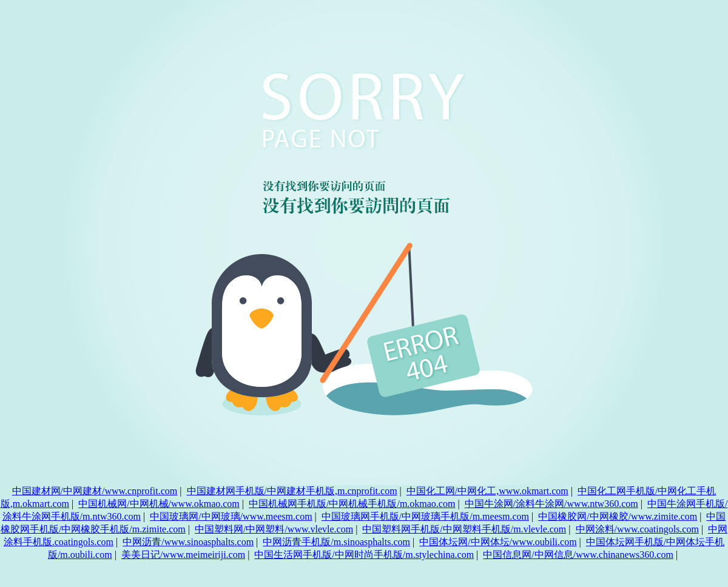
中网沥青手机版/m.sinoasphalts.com (336, 542)
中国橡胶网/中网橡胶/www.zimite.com (618, 516)
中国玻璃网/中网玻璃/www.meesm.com (231, 516)
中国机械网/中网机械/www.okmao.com (159, 504)
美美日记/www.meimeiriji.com (183, 555)
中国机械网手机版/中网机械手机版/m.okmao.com (352, 504)
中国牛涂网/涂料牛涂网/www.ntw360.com (551, 504)
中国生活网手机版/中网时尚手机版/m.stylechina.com (364, 555)
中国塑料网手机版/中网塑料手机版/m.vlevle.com (464, 529)
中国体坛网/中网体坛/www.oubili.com (498, 542)
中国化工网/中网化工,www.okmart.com (487, 491)
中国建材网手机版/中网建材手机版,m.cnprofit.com (292, 491)
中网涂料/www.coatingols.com (637, 529)
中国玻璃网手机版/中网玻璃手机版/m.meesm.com (425, 516)
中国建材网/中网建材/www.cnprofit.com (95, 491)
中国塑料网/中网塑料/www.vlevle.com (274, 529)
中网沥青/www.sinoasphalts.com (188, 542)
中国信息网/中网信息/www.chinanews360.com (578, 555)
